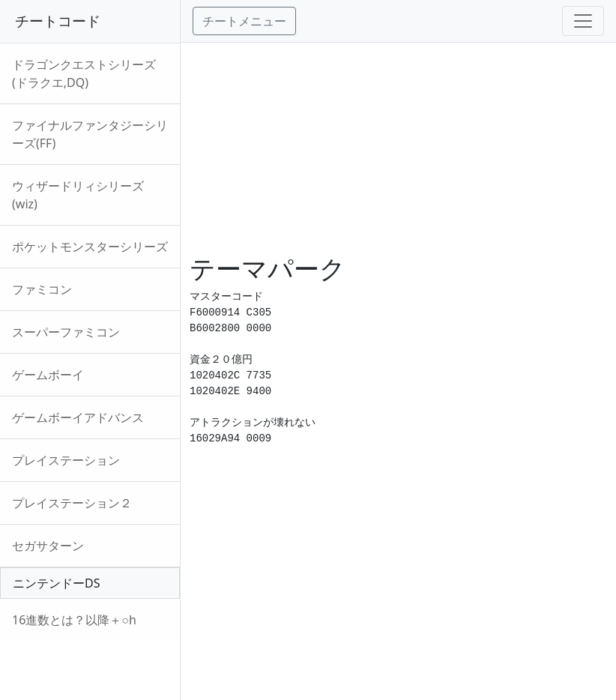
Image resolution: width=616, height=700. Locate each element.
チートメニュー (244, 21)
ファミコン (42, 289)
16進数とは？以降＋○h (74, 620)
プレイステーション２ (72, 503)
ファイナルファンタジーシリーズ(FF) (90, 134)
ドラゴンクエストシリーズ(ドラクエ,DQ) (84, 73)
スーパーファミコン (66, 332)
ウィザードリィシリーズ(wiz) (78, 195)
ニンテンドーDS (56, 583)
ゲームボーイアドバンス (78, 417)
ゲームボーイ (48, 375)
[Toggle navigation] (583, 21)
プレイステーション (66, 460)
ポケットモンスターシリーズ (90, 247)
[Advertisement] (398, 148)
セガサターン (48, 546)
